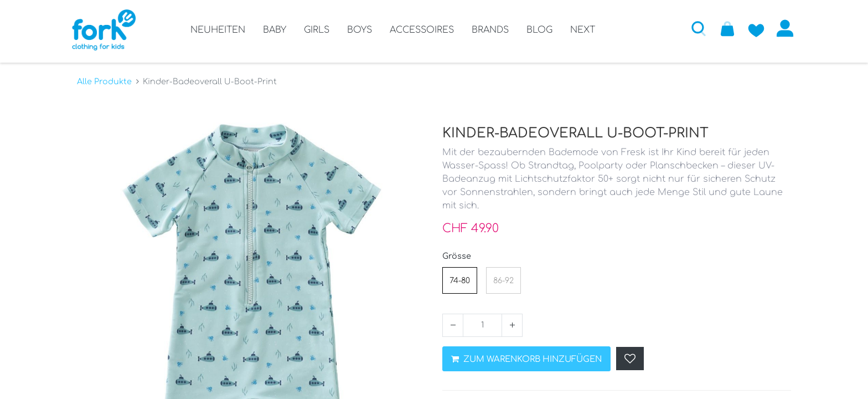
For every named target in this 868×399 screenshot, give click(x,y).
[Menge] (482, 322)
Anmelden (780, 28)
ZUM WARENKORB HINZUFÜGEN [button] (526, 356)
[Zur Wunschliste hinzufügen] (751, 28)
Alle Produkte (104, 78)
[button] (694, 28)
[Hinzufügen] (512, 322)
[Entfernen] (453, 322)
